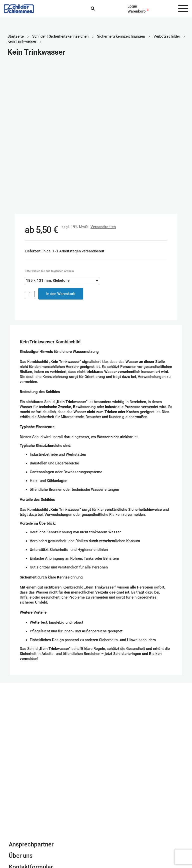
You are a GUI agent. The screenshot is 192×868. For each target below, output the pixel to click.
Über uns (21, 711)
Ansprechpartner (31, 699)
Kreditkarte (109, 828)
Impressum (18, 823)
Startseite (16, 36)
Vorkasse (108, 833)
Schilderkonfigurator (96, 641)
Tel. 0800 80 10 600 (26, 748)
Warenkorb (136, 11)
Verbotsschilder (167, 36)
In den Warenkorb (61, 149)
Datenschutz (19, 828)
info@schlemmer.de (25, 743)
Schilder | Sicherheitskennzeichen (60, 36)
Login (132, 6)
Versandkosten (103, 82)
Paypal (105, 818)
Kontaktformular (31, 722)
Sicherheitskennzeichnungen (121, 36)
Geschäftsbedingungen (28, 818)
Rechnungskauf (113, 838)
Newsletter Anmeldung (39, 733)
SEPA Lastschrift (114, 823)
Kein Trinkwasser (22, 41)
